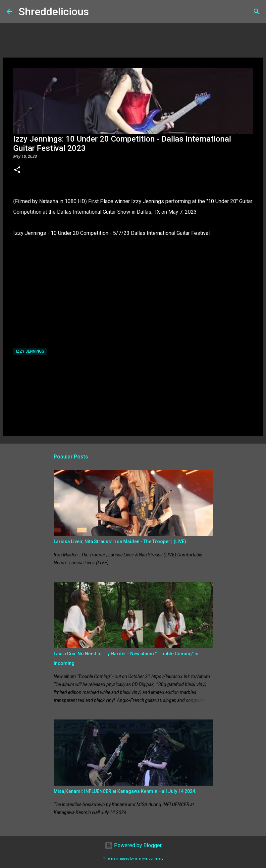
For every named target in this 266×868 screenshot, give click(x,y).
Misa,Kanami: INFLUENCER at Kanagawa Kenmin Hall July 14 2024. (125, 791)
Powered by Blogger (133, 845)
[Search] (98, 12)
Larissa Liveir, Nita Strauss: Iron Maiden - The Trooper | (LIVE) (120, 542)
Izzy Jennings (30, 351)
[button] (17, 170)
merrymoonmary (149, 859)
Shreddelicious (54, 12)
